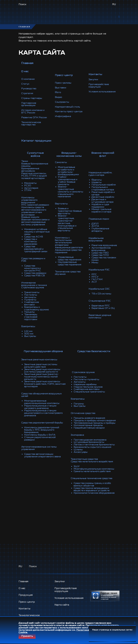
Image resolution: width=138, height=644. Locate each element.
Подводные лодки (99, 220)
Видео (59, 96)
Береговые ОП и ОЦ (104, 309)
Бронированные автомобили (31, 171)
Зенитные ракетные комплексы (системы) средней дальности (43, 372)
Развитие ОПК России (35, 117)
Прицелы (30, 315)
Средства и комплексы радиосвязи (31, 245)
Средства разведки (36, 275)
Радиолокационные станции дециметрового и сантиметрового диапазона (42, 413)
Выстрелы (30, 338)
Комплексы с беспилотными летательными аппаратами (64, 241)
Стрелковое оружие (33, 289)
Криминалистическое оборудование (86, 496)
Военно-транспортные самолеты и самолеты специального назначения (67, 192)
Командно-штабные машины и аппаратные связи (36, 235)
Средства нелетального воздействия (92, 464)
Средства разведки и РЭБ (34, 262)
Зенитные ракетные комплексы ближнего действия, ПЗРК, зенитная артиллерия (43, 385)
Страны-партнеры (32, 98)
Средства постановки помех (103, 261)
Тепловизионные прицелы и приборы (90, 423)
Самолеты (61, 163)
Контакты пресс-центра (65, 111)
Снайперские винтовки (32, 304)
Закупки (94, 79)
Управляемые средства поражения (70, 260)
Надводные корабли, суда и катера (101, 174)
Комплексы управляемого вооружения (30, 200)
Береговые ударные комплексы (100, 317)
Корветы (97, 183)
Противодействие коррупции (100, 84)
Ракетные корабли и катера (104, 195)
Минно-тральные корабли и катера (102, 212)
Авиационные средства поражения (67, 253)
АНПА (95, 227)
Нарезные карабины (85, 382)
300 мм (29, 336)
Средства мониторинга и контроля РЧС (33, 270)
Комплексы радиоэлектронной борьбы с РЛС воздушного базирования (43, 432)
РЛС (94, 276)
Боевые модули (31, 219)
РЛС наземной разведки (30, 206)
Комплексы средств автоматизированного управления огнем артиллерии (35, 213)
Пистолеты (31, 296)
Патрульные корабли (99, 186)
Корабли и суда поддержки (101, 207)
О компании (29, 80)
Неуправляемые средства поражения (70, 264)
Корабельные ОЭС (100, 290)
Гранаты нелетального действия (92, 474)
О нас (22, 588)
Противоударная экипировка (90, 441)
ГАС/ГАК (97, 281)
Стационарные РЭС (100, 302)
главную (42, 42)
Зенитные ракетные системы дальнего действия (42, 367)
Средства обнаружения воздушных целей (43, 395)
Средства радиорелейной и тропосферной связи (37, 252)
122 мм (29, 333)
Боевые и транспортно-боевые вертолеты (69, 212)
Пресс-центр (27, 602)
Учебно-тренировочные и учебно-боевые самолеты (68, 180)
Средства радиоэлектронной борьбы (39, 423)
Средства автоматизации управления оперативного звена (44, 456)
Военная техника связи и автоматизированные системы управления (35, 225)
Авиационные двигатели (63, 248)
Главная (27, 64)
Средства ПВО (100, 255)
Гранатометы (32, 294)
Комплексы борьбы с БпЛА (41, 436)
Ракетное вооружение (99, 247)
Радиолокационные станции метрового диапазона (42, 407)
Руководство (29, 89)
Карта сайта (62, 608)
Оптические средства (83, 411)
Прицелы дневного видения (90, 415)
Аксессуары (80, 455)
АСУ (94, 283)
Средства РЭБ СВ (35, 277)
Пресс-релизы (64, 82)
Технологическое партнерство (32, 123)
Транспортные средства (84, 462)
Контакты (25, 608)
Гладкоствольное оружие (88, 385)
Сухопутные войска (35, 154)
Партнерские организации (29, 104)
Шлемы (77, 453)
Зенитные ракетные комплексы (41, 361)
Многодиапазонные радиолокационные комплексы (43, 402)
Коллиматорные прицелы (88, 427)
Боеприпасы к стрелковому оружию (33, 310)
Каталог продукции (36, 140)
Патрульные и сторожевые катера (103, 191)
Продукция (26, 595)
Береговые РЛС (101, 307)
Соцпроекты (63, 101)
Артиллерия (32, 188)
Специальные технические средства (92, 481)
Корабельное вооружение (97, 240)
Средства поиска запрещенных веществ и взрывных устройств (92, 491)
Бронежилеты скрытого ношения (93, 450)
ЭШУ (76, 469)
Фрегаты (97, 180)
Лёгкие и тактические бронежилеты (86, 447)
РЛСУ (95, 278)
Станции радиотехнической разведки (41, 440)
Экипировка (77, 436)
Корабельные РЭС (100, 271)
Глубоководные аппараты (101, 231)
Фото (58, 91)
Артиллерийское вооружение (102, 252)
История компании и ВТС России (34, 111)
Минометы (31, 184)
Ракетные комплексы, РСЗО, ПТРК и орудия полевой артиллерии (35, 177)
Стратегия (28, 94)
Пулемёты (30, 301)
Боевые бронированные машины (31, 165)
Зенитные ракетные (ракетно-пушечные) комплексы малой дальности (43, 378)
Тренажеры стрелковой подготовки (31, 319)
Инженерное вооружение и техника (35, 285)
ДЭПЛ (95, 225)
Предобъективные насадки (89, 429)
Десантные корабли (104, 199)
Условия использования (98, 91)
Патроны (78, 401)
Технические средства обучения (68, 274)
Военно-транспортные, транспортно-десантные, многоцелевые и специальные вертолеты (68, 224)
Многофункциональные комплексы (94, 471)
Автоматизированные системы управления (40, 449)
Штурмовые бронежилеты (89, 443)
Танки (25, 160)
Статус (25, 84)
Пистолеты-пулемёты (86, 378)
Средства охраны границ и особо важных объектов (93, 487)
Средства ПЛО (100, 257)
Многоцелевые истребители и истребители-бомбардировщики (70, 171)
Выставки (61, 87)
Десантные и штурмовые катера (103, 202)
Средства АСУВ (34, 240)
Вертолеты (62, 205)
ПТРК (28, 191)
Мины (95, 264)
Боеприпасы (29, 329)
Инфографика (63, 117)
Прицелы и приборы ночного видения (90, 419)
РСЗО (28, 186)
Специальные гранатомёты (89, 389)
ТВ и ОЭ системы (102, 295)
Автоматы (31, 298)
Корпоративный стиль (69, 105)
